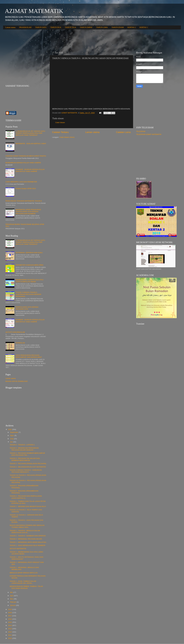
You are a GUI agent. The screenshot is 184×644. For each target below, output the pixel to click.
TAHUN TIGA (70, 27)
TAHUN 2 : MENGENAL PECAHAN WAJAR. (26, 539)
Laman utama (10, 27)
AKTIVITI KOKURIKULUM (15, 332)
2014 (10, 625)
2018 (10, 613)
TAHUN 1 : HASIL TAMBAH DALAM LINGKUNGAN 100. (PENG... (23, 582)
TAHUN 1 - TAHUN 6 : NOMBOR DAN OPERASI (28, 536)
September (14, 432)
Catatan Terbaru (60, 132)
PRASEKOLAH (25, 27)
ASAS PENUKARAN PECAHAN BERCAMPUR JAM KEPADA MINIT (29, 356)
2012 (10, 632)
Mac (12, 599)
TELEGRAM (141, 131)
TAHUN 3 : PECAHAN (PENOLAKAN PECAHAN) (28, 464)
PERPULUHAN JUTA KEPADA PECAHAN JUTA (27, 308)
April (12, 596)
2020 (10, 429)
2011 (10, 635)
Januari (13, 605)
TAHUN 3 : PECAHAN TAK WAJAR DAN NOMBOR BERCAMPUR (25, 459)
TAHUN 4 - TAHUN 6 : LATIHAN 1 (22, 445)
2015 (10, 622)
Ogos (12, 435)
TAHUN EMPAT (86, 27)
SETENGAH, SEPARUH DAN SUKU (29, 253)
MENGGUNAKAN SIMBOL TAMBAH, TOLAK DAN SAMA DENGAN (26, 587)
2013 (10, 629)
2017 (10, 616)
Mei (12, 592)
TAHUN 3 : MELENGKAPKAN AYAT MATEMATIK (28, 467)
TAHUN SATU (41, 27)
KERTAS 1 (144, 27)
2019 (10, 609)
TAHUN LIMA (102, 27)
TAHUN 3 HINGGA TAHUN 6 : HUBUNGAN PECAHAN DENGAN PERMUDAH (28, 294)
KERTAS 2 (132, 27)
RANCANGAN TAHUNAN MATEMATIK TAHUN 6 (24, 201)
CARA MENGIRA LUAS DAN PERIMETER (21, 182)
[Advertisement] (48, 39)
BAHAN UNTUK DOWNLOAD (17, 381)
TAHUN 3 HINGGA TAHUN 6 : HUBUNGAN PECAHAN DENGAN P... (26, 471)
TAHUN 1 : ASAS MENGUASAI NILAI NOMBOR (27, 545)
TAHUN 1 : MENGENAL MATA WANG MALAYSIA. (28, 542)
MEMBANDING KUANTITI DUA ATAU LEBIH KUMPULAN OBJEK (30, 281)
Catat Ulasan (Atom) (67, 137)
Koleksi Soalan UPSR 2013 (26, 189)
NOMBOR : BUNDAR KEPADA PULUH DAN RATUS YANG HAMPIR (30, 170)
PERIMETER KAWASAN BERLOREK (29, 265)
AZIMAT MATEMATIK (34, 11)
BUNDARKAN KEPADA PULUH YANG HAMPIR (23, 163)
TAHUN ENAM (118, 27)
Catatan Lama (123, 132)
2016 (10, 619)
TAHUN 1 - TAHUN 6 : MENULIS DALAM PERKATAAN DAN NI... (25, 532)
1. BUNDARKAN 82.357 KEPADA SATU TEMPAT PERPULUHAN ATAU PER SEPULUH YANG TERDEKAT (30, 133)
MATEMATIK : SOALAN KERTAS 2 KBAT (31, 144)
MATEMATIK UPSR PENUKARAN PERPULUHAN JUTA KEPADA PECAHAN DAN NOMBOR (28, 212)
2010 (10, 638)
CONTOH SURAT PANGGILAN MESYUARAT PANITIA (26, 156)
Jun (12, 442)
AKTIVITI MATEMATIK (18, 549)
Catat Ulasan (60, 122)
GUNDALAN (20, 343)
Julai (12, 439)
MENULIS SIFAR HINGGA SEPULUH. (24, 573)
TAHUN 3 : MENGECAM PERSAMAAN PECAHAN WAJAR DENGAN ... (24, 449)
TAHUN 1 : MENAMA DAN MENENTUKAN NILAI (28, 506)
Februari (13, 602)
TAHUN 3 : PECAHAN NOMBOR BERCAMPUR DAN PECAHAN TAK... (27, 454)
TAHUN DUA (56, 27)
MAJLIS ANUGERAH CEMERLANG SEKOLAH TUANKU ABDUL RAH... (27, 526)
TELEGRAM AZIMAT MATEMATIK (149, 134)
